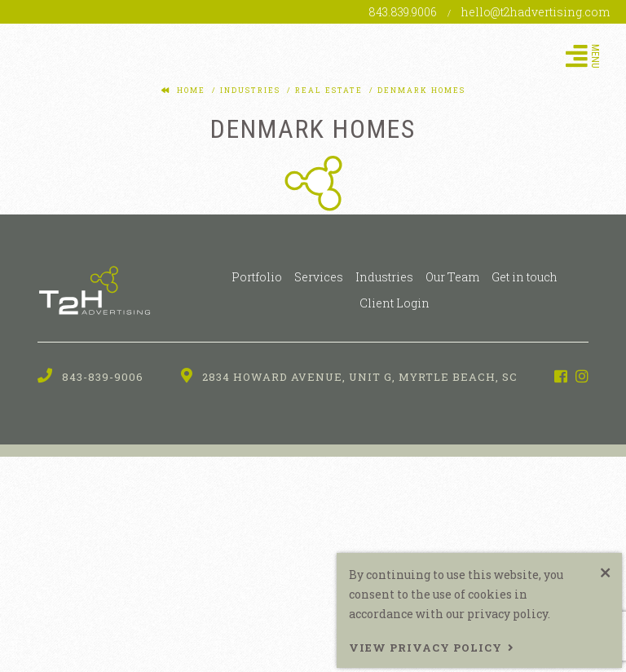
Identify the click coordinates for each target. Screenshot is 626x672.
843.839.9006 (404, 12)
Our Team (452, 277)
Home (191, 90)
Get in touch (525, 277)
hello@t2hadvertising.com (536, 12)
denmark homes (420, 90)
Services (319, 277)
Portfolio (257, 277)
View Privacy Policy (425, 648)
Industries (384, 277)
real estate (327, 90)
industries (249, 90)
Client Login (395, 303)
